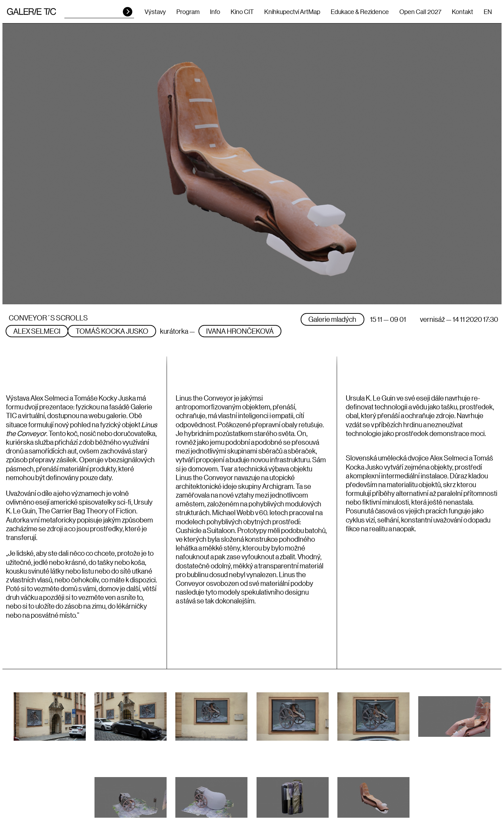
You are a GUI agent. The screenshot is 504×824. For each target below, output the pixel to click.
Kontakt (463, 12)
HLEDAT (128, 12)
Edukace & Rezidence (360, 12)
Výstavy (155, 12)
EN (488, 12)
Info (215, 12)
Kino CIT (242, 12)
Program (188, 12)
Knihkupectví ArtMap (292, 12)
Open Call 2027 (420, 12)
